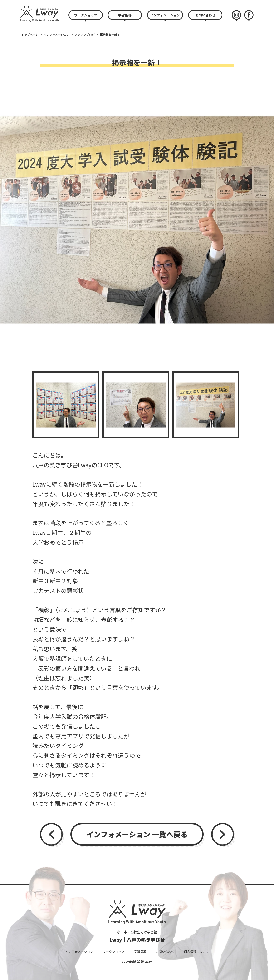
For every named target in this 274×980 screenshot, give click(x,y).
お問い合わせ (205, 15)
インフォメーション (165, 15)
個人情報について (196, 952)
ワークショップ (86, 15)
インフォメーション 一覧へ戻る (137, 834)
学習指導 (125, 15)
